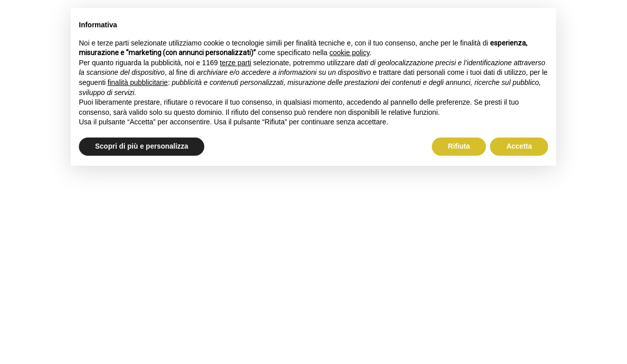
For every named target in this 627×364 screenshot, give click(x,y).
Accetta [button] (519, 146)
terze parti (236, 63)
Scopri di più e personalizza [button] (142, 146)
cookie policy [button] (350, 53)
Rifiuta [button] (459, 146)
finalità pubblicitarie (138, 82)
